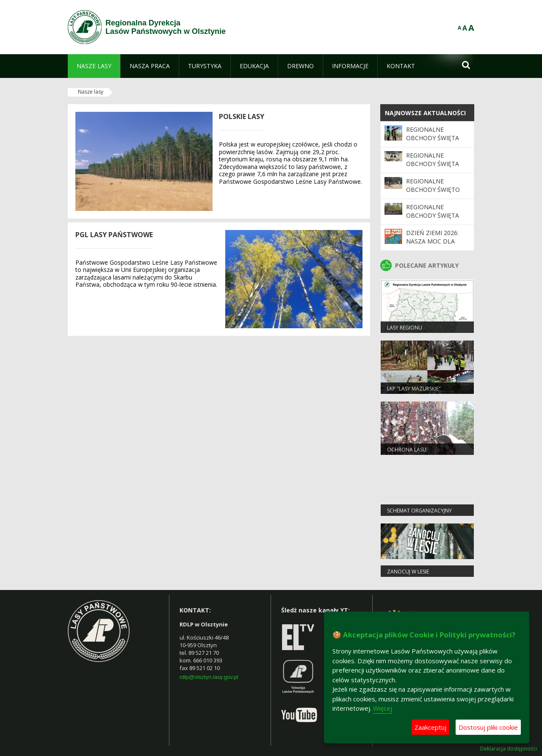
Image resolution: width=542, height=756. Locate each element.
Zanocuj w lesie (408, 572)
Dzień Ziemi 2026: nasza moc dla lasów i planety (432, 241)
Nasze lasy (91, 92)
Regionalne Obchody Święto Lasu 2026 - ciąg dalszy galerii (433, 194)
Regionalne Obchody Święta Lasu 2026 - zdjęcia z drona (435, 168)
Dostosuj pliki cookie (488, 727)
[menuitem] (94, 66)
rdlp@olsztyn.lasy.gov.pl (209, 677)
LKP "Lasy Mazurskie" (414, 389)
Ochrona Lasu (407, 450)
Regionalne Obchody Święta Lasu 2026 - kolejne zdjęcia (436, 142)
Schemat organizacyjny (419, 511)
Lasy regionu (405, 328)
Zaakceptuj (430, 727)
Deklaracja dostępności (509, 749)
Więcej (383, 708)
